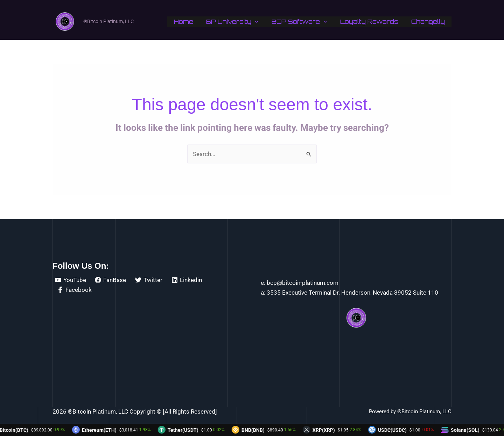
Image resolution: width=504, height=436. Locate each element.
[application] (259, 22)
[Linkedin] (187, 280)
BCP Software (302, 22)
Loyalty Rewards (371, 22)
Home (189, 22)
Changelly (429, 22)
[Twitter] (149, 280)
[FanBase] (111, 280)
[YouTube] (71, 280)
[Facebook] (74, 290)
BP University (237, 22)
